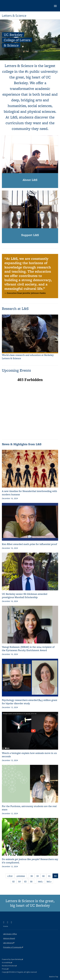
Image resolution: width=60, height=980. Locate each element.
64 (20, 882)
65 (26, 882)
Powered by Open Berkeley (12, 959)
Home (6, 926)
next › (41, 882)
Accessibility (7, 963)
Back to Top (54, 977)
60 (44, 876)
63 (14, 882)
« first (11, 876)
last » (50, 882)
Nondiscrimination (9, 966)
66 (32, 882)
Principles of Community (13, 947)
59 (38, 876)
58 (32, 876)
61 (50, 876)
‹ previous (21, 876)
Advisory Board (9, 938)
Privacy (5, 969)
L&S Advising (9, 943)
